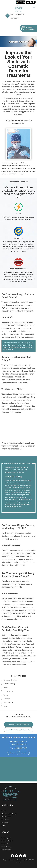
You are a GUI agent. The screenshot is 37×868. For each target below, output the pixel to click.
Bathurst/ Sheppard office (19, 730)
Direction (24, 753)
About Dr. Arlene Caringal (9, 814)
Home (3, 811)
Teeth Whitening (8, 691)
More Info (13, 753)
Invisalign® (7, 699)
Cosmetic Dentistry (9, 684)
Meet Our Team (6, 817)
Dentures (6, 706)
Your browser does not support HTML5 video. (18, 431)
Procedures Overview (10, 680)
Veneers (6, 695)
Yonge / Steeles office (18, 725)
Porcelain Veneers (7, 841)
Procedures (5, 823)
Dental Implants (8, 703)
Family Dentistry (6, 850)
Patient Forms (6, 820)
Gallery (4, 826)
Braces (6, 688)
